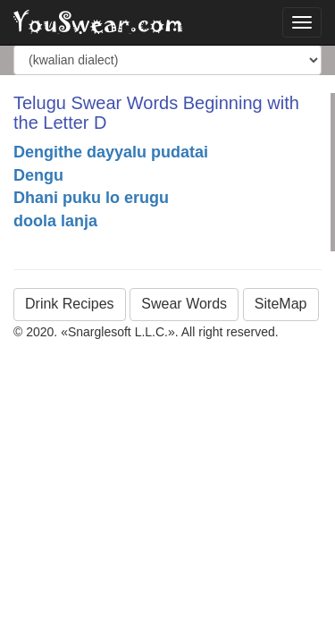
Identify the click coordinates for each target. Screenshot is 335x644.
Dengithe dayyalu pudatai (111, 152)
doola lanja (55, 221)
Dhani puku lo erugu (91, 198)
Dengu (38, 175)
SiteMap (281, 304)
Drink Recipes (70, 304)
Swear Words (184, 304)
